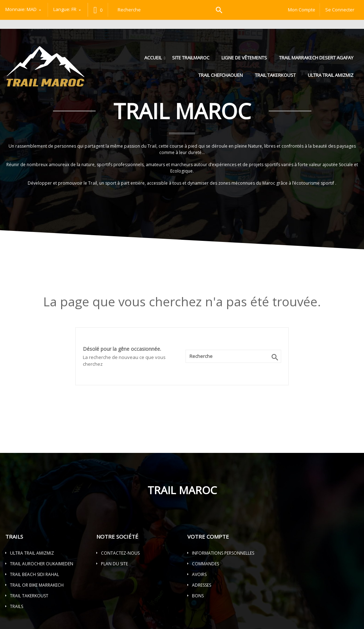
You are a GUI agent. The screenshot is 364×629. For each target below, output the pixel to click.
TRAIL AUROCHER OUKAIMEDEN (42, 564)
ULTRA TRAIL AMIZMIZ (331, 75)
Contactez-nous (120, 553)
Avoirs (199, 574)
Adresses (202, 585)
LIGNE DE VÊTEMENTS (244, 58)
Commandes (205, 564)
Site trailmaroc (191, 58)
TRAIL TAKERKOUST (275, 75)
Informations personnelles (223, 553)
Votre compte (208, 537)
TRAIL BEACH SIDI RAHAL (34, 574)
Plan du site (114, 564)
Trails (17, 606)
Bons (198, 596)
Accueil (154, 58)
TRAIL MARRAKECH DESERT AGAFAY (316, 58)
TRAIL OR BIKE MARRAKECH (37, 585)
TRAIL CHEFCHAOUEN (221, 75)
